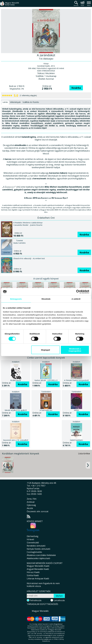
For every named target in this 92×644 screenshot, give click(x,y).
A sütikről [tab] (76, 299)
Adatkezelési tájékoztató (38, 558)
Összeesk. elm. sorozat (38, 511)
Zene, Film (32, 499)
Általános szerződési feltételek (41, 555)
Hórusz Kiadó (33, 572)
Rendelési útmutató (36, 546)
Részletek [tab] (46, 299)
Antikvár (31, 502)
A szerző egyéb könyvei (46, 279)
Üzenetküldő (33, 543)
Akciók (30, 508)
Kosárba (76, 88)
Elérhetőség (33, 536)
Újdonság (31, 505)
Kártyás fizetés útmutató (39, 549)
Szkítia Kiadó (33, 575)
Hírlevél (30, 539)
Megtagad (45, 350)
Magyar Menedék (40, 611)
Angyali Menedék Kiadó (38, 569)
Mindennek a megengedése (75, 350)
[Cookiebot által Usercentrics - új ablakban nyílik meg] (78, 292)
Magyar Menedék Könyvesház (10, 5)
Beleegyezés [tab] (16, 299)
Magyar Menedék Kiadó (38, 566)
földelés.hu (46, 641)
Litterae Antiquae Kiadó (38, 579)
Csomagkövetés (34, 552)
